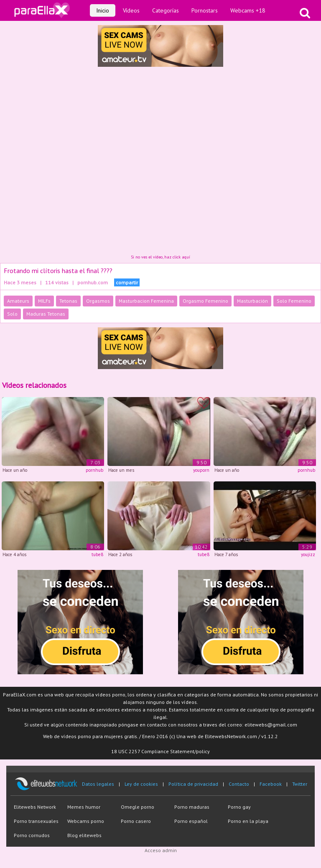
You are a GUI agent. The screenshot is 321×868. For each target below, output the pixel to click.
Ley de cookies (141, 784)
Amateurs (18, 301)
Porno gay (239, 807)
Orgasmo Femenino (205, 301)
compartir (127, 282)
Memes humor (84, 807)
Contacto (239, 784)
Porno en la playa (248, 821)
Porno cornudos (32, 835)
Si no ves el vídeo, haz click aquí (160, 257)
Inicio (103, 10)
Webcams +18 (248, 10)
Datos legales (98, 784)
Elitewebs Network (35, 807)
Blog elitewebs (84, 835)
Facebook (271, 784)
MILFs (44, 301)
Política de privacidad (193, 784)
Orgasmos (98, 301)
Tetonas (68, 301)
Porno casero (136, 821)
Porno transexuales (36, 821)
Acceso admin (161, 850)
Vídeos (131, 10)
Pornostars (205, 10)
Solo (12, 314)
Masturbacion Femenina (146, 301)
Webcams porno (86, 821)
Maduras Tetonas (46, 314)
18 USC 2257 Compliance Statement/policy (160, 751)
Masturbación (252, 301)
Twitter (300, 784)
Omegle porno (138, 807)
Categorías (166, 10)
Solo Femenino (294, 301)
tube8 (97, 554)
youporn (201, 470)
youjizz (308, 554)
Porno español (191, 821)
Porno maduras (192, 807)
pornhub (94, 470)
